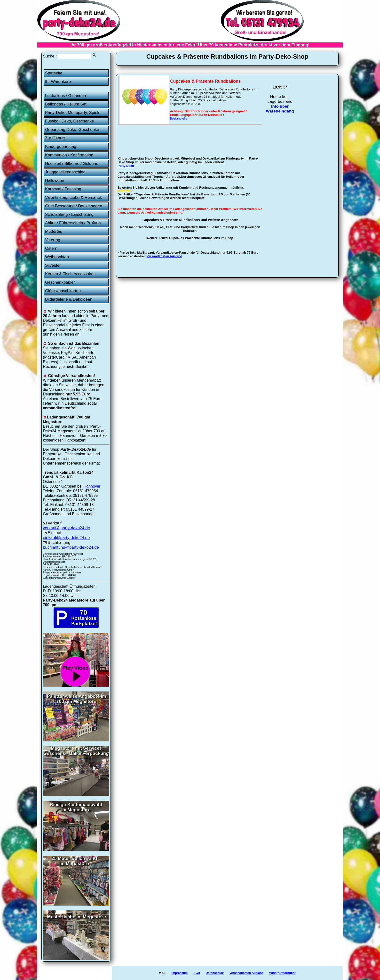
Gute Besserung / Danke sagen (74, 206)
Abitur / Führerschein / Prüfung (73, 223)
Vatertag (53, 240)
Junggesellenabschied (65, 172)
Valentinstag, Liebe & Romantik (73, 197)
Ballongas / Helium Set (66, 104)
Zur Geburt (55, 138)
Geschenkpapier (60, 282)
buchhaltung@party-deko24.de (71, 547)
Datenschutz (215, 973)
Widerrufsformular (282, 973)
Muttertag (54, 231)
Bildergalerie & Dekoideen (69, 299)
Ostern (51, 248)
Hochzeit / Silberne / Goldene (72, 164)
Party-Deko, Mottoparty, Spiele (73, 113)
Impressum (180, 973)
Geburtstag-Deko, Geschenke (72, 130)
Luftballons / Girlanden (66, 96)
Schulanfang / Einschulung (69, 214)
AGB (197, 973)
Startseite (54, 73)
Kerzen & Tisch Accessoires (70, 274)
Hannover (92, 486)
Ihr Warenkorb (58, 82)
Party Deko (126, 166)
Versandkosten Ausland (164, 256)
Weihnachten (57, 257)
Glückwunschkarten (63, 291)
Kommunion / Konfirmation (69, 155)
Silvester (53, 265)
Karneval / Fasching (63, 189)
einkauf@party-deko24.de (66, 538)
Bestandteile (179, 118)
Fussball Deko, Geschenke (70, 121)
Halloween (55, 181)
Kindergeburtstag (61, 147)
